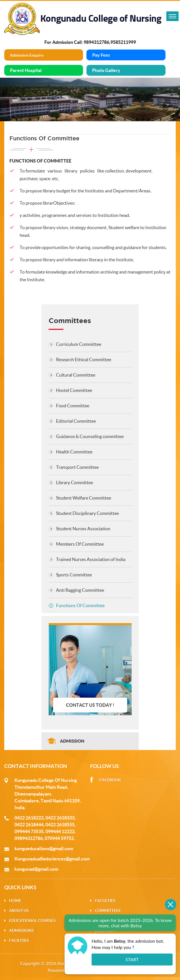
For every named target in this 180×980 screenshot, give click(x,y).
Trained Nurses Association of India (91, 559)
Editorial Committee (76, 421)
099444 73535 (29, 831)
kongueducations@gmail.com (44, 848)
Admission (72, 741)
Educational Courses (32, 921)
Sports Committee (74, 575)
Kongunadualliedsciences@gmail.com (52, 859)
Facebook (110, 780)
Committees (108, 911)
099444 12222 (60, 831)
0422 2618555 (60, 825)
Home (15, 901)
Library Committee (75, 482)
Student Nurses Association (83, 529)
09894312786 (29, 838)
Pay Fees (101, 55)
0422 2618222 (29, 818)
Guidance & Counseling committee (90, 436)
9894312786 (96, 42)
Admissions (21, 930)
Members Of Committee (80, 544)
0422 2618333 (60, 818)
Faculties (105, 901)
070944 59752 (59, 838)
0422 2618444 (29, 825)
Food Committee (73, 406)
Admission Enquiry (27, 55)
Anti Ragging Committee (80, 590)
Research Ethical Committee (84, 359)
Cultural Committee (76, 375)
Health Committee (74, 452)
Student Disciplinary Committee (87, 513)
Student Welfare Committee (84, 498)
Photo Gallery (106, 70)
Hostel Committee (74, 390)
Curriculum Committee (79, 344)
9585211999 (123, 42)
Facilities (19, 940)
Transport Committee (77, 467)
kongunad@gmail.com (36, 869)
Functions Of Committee (80, 605)
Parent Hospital (26, 70)
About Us (19, 911)
